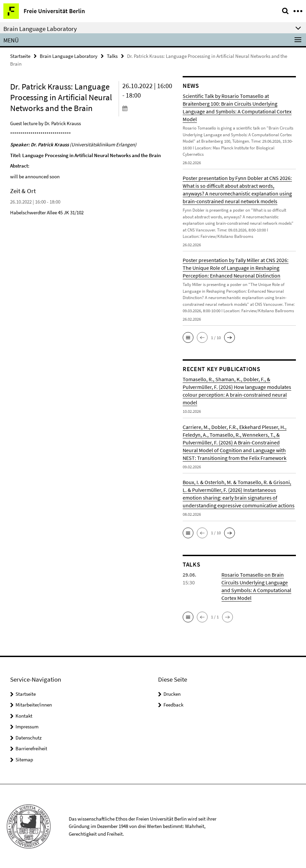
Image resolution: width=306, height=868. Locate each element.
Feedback (173, 704)
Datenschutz (28, 737)
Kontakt (24, 715)
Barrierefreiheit (31, 748)
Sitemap (24, 759)
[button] (188, 337)
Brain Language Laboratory (69, 56)
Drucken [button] (172, 694)
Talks (112, 56)
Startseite (20, 56)
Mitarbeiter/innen (34, 704)
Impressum (27, 726)
